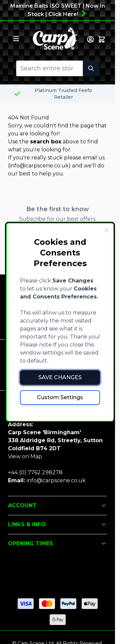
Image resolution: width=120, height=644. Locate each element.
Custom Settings (60, 397)
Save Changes (60, 377)
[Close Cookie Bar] (107, 230)
